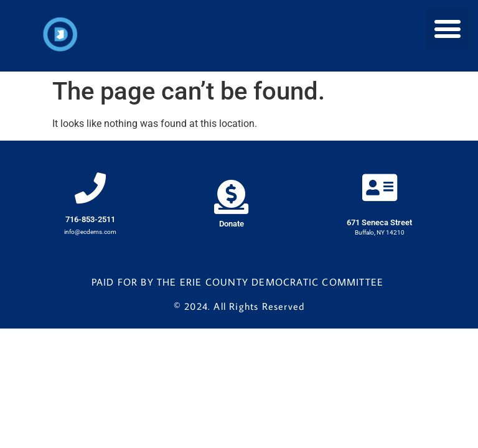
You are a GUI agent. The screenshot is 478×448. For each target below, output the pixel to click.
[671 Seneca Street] (380, 187)
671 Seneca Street (379, 222)
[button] (448, 28)
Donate (232, 224)
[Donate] (231, 197)
